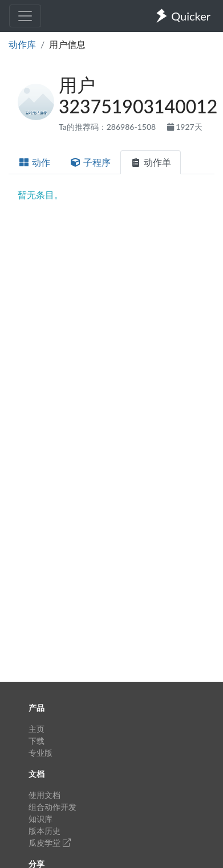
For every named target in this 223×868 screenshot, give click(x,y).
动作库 (22, 44)
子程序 (90, 162)
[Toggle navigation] (25, 16)
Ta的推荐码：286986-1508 (108, 127)
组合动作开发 (52, 807)
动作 (34, 162)
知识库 (40, 819)
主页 (37, 729)
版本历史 (44, 831)
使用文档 (44, 795)
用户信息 (67, 44)
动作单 (151, 162)
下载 (37, 741)
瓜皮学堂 (50, 843)
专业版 (40, 753)
